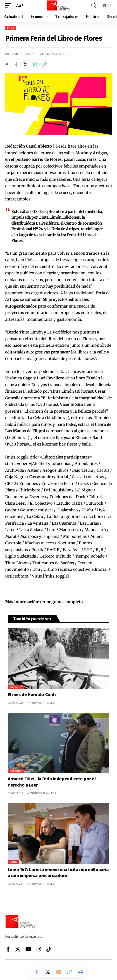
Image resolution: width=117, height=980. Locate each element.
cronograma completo (61, 602)
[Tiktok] (49, 949)
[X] (18, 949)
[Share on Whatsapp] (35, 65)
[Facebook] (8, 949)
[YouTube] (28, 949)
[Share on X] (26, 65)
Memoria (16, 687)
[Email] (59, 972)
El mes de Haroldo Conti (32, 695)
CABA (11, 28)
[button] (10, 5)
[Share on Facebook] (16, 65)
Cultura (16, 771)
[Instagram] (39, 949)
